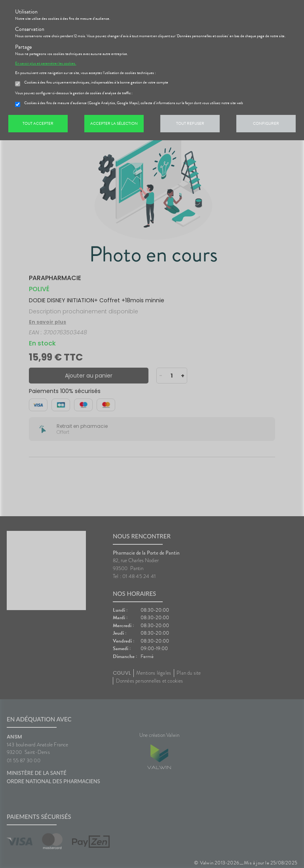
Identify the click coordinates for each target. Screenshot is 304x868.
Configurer (266, 123)
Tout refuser (190, 123)
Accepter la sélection (114, 123)
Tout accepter (38, 123)
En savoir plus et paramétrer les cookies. (46, 63)
